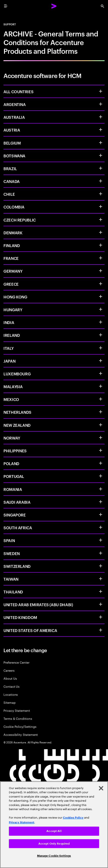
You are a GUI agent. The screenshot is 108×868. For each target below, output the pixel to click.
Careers (9, 670)
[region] (54, 825)
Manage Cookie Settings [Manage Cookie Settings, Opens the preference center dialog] (54, 856)
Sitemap (10, 702)
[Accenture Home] (54, 6)
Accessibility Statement (21, 734)
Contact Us (11, 686)
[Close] (101, 788)
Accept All (54, 831)
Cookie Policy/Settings (20, 726)
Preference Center (16, 662)
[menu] (6, 6)
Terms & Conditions (18, 718)
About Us (10, 678)
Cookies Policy (73, 818)
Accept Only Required (54, 844)
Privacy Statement (17, 710)
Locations (11, 694)
